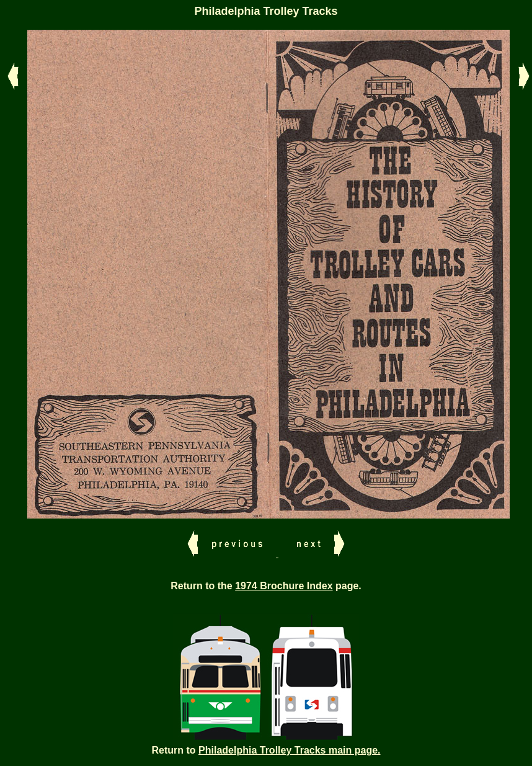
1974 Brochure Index (284, 586)
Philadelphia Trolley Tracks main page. (289, 750)
